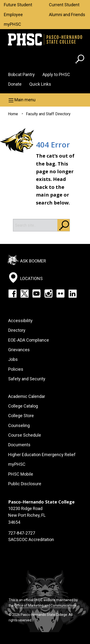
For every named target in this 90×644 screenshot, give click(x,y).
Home (13, 114)
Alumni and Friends (67, 15)
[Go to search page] (80, 60)
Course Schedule (25, 435)
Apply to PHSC (56, 74)
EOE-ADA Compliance (29, 340)
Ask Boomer (33, 261)
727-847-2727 (22, 533)
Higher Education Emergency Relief (42, 455)
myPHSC (12, 24)
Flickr (60, 293)
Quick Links (40, 84)
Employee (13, 15)
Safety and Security (27, 379)
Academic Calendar (27, 396)
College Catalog (23, 406)
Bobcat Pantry (21, 74)
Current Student (64, 5)
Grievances (19, 350)
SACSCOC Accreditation (31, 539)
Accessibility (20, 321)
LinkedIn (72, 293)
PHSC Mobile (21, 474)
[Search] (35, 225)
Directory (17, 330)
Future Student (18, 5)
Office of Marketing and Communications (45, 606)
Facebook (12, 293)
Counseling (19, 425)
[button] (45, 100)
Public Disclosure (25, 484)
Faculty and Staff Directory (48, 114)
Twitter (24, 293)
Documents (19, 445)
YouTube (36, 293)
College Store (21, 416)
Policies (16, 369)
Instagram (48, 293)
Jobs (13, 359)
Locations (31, 278)
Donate (15, 84)
